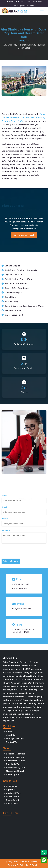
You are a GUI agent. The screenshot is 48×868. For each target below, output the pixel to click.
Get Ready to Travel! (24, 235)
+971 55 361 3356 (15, 2)
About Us (10, 735)
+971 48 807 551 (20, 588)
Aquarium (11, 790)
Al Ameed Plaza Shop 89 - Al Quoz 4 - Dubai (24, 631)
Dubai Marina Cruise (16, 761)
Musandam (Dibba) (15, 771)
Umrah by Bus (13, 775)
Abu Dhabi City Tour (16, 768)
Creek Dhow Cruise (15, 757)
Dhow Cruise (12, 804)
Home (9, 732)
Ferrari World (12, 797)
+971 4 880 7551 (34, 2)
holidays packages (15, 739)
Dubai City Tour (13, 764)
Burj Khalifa (12, 786)
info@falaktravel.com (24, 6)
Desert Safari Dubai (15, 754)
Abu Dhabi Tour (13, 793)
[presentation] (21, 552)
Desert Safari (12, 800)
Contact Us (11, 742)
